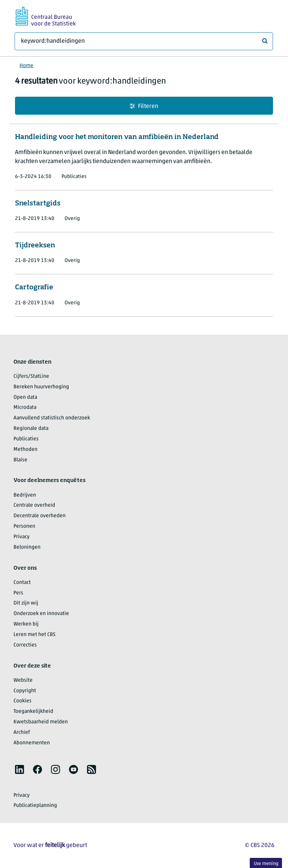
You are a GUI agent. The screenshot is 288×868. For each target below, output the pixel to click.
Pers (18, 593)
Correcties (25, 645)
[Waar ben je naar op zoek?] (144, 41)
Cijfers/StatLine (31, 376)
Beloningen (27, 547)
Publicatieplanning (35, 806)
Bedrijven (25, 495)
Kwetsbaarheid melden (41, 722)
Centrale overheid (34, 505)
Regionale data (31, 429)
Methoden (25, 450)
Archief (22, 733)
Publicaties (26, 439)
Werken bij (26, 624)
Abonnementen (32, 743)
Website (23, 680)
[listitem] (19, 769)
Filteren (144, 106)
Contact (22, 583)
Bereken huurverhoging (41, 387)
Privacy (22, 537)
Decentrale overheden (40, 516)
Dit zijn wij (26, 603)
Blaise (20, 460)
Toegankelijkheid (33, 712)
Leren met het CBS (34, 635)
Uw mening (266, 864)
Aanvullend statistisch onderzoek (52, 418)
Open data (25, 397)
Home (26, 66)
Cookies (22, 701)
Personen (24, 526)
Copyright (25, 691)
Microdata (25, 408)
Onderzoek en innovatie (41, 614)
